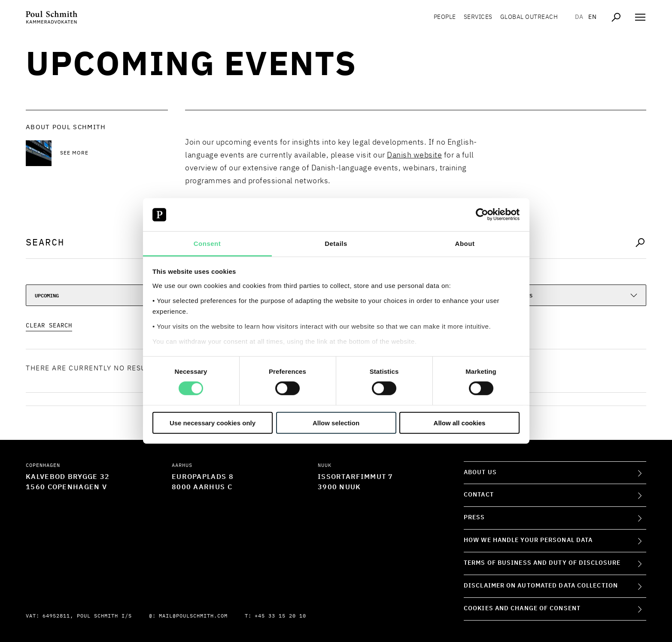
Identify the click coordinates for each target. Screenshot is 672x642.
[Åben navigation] (640, 17)
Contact (479, 495)
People (445, 17)
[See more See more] (114, 153)
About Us (480, 472)
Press (474, 518)
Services (478, 17)
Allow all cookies (460, 422)
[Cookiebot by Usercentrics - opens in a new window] (482, 215)
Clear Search (49, 326)
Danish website (414, 155)
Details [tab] (336, 244)
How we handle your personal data (528, 540)
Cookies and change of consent (522, 609)
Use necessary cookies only (213, 422)
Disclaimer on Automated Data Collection (541, 586)
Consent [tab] (207, 244)
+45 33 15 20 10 (280, 616)
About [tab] (465, 244)
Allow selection (336, 422)
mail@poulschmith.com (193, 616)
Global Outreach (529, 17)
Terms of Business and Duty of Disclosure (542, 563)
